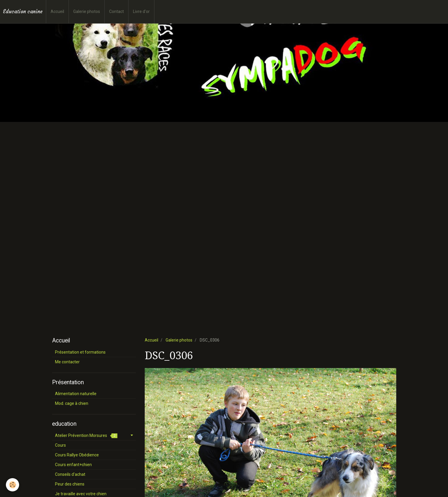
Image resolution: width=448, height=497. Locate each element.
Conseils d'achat (70, 474)
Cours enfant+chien (73, 465)
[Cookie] (13, 485)
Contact (116, 11)
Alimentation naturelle (76, 394)
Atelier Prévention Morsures (86, 436)
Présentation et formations (80, 352)
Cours (60, 445)
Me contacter (67, 362)
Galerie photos (87, 11)
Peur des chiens (70, 484)
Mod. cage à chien (72, 403)
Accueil (57, 11)
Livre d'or (141, 11)
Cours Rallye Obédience (77, 455)
